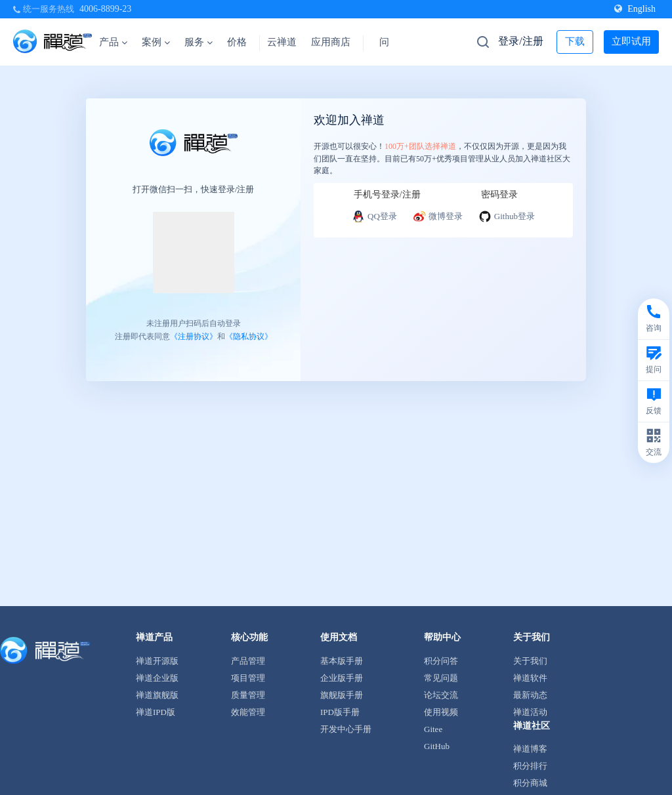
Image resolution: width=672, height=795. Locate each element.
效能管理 (248, 712)
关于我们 (530, 661)
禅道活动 (530, 712)
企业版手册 (342, 678)
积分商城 (530, 783)
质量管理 (248, 695)
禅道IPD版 (156, 712)
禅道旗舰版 (157, 695)
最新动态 (530, 695)
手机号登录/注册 (387, 194)
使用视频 (441, 712)
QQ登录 (374, 216)
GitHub (437, 746)
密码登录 (499, 194)
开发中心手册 (346, 729)
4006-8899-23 (105, 9)
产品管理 (248, 661)
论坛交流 (441, 695)
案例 (156, 42)
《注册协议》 (194, 336)
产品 (113, 42)
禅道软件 (530, 678)
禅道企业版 (157, 678)
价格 (237, 42)
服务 (199, 42)
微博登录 (438, 216)
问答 (389, 42)
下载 (575, 41)
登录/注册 (520, 41)
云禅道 (282, 42)
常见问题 (441, 678)
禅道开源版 (157, 661)
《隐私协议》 (249, 336)
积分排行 (530, 766)
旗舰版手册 (342, 695)
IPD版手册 (340, 712)
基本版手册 (342, 661)
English (635, 9)
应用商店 (331, 42)
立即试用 (631, 41)
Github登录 (507, 216)
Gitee (433, 729)
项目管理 (248, 678)
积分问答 (441, 661)
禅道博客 (530, 749)
